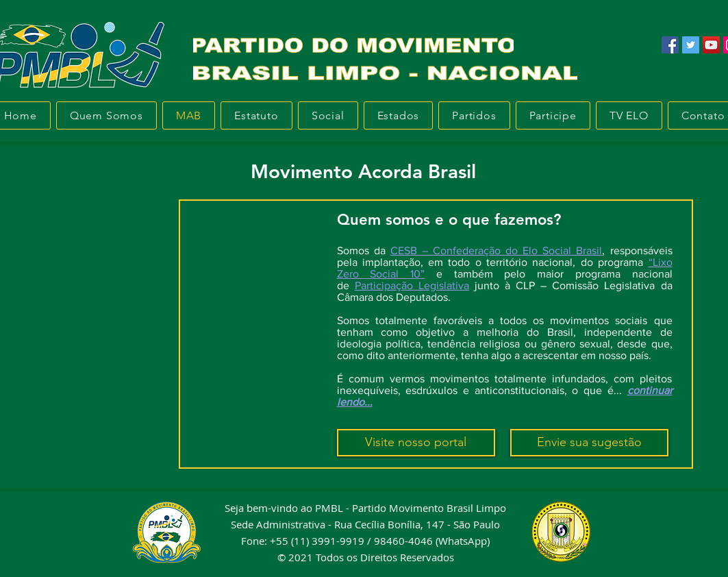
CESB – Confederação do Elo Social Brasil (497, 250)
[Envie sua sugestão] (589, 443)
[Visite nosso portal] (416, 443)
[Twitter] (691, 45)
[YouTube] (711, 45)
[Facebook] (670, 45)
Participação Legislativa (412, 285)
